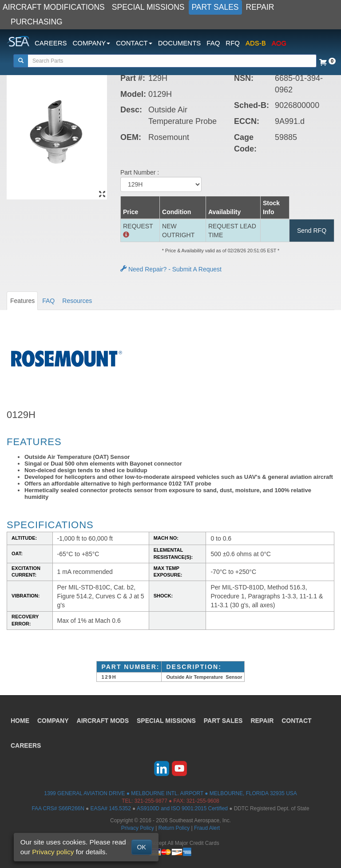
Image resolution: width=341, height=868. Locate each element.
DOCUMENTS (180, 43)
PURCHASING (37, 22)
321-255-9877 (151, 801)
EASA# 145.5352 (111, 808)
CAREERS (51, 43)
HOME (20, 721)
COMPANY (53, 721)
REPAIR (260, 7)
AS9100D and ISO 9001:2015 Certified (182, 808)
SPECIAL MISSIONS (148, 7)
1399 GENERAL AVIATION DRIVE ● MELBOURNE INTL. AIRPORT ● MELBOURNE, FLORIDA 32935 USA (170, 793)
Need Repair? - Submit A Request (171, 269)
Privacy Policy (138, 828)
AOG (279, 43)
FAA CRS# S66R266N (58, 808)
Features (22, 301)
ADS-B (256, 43)
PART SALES (215, 7)
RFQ (233, 43)
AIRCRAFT (103, 721)
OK (142, 847)
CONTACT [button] (134, 43)
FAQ (213, 43)
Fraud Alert (207, 828)
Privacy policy (53, 852)
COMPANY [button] (92, 43)
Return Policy (174, 828)
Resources (77, 301)
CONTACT (296, 721)
